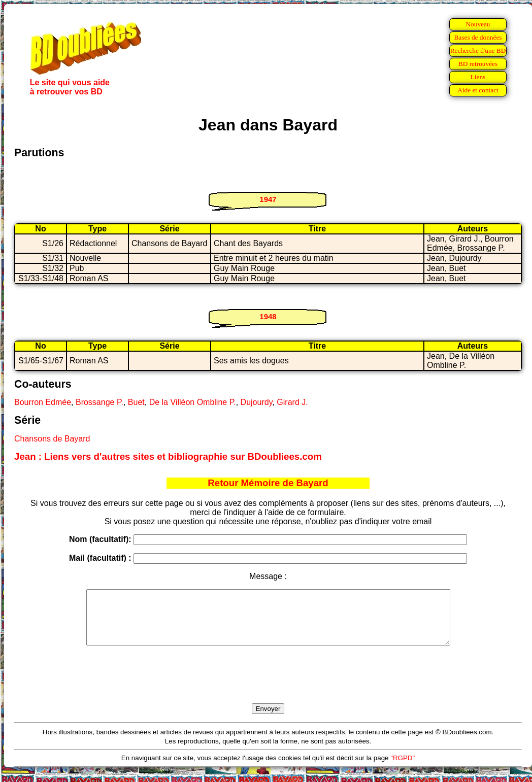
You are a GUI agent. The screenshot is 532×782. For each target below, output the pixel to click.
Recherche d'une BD (478, 50)
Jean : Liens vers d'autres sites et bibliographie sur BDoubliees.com (168, 456)
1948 (268, 316)
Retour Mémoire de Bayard (268, 483)
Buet (136, 402)
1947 (268, 199)
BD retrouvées (478, 64)
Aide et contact (478, 90)
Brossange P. (99, 402)
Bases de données (478, 37)
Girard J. (292, 402)
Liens (478, 77)
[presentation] (268, 686)
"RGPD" (403, 769)
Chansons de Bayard (52, 439)
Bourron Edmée (43, 402)
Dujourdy (257, 402)
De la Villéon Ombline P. (193, 402)
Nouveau (478, 24)
